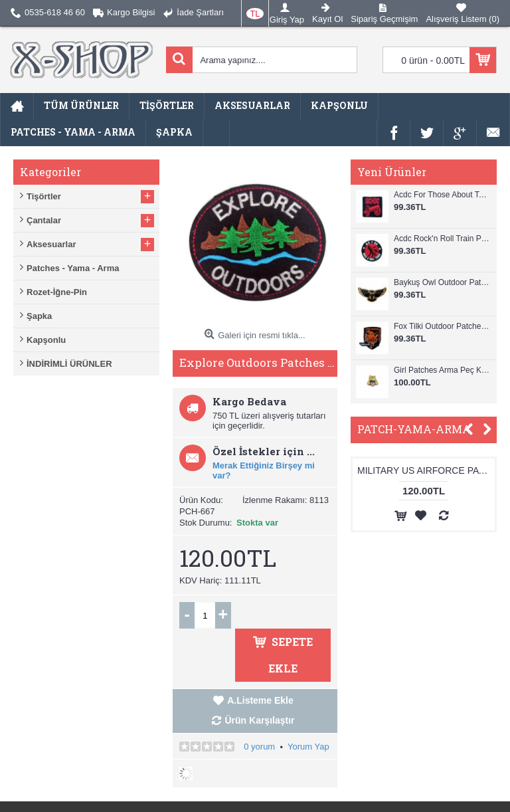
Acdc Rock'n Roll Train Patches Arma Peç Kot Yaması (442, 239)
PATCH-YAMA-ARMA (414, 429)
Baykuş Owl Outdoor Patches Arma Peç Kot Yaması (442, 282)
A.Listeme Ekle (260, 700)
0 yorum (259, 747)
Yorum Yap (308, 747)
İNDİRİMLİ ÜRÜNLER (69, 364)
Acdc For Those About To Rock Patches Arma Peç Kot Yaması (442, 195)
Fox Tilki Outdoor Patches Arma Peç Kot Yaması (442, 326)
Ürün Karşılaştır (259, 720)
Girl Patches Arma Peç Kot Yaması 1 (442, 370)
